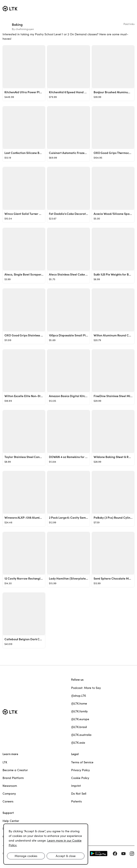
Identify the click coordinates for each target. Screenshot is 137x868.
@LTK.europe (80, 719)
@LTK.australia (81, 735)
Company (9, 794)
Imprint (76, 786)
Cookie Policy (80, 778)
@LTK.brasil (79, 727)
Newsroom (10, 786)
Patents (76, 801)
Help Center (11, 821)
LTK (5, 762)
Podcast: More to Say (86, 688)
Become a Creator (15, 770)
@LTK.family (79, 711)
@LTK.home (79, 703)
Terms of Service (82, 762)
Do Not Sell (79, 794)
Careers (8, 801)
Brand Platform (13, 778)
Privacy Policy (80, 770)
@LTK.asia (78, 743)
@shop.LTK (79, 696)
